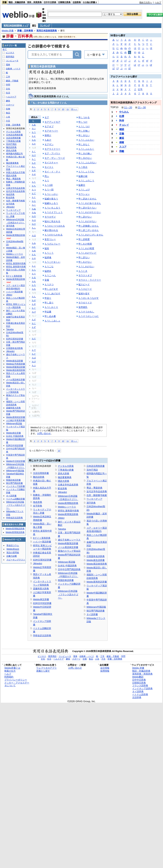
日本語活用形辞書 (96, 466)
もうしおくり (51, 307)
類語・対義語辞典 (17, 2)
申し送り (49, 303)
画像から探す (43, 671)
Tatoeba (62, 529)
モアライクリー (52, 149)
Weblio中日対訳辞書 (15, 461)
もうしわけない (86, 267)
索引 (34, 26)
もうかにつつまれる (55, 226)
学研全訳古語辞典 (42, 635)
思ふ (47, 176)
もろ (34, 285)
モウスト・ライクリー (90, 280)
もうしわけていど (87, 253)
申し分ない (84, 135)
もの (34, 216)
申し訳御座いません (89, 226)
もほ (34, 236)
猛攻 (47, 248)
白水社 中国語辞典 (67, 566)
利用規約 (9, 677)
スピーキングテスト (16, 560)
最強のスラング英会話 (69, 551)
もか (34, 144)
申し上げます (51, 289)
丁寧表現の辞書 (66, 470)
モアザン (49, 144)
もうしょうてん (86, 172)
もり (34, 274)
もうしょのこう (86, 181)
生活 (8, 93)
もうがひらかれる (54, 235)
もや (34, 258)
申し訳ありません (87, 199)
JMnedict (38, 563)
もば (34, 358)
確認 (122, 129)
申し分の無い (85, 154)
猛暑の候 (83, 176)
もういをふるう (52, 208)
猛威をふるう (51, 203)
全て (5, 49)
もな (34, 201)
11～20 (128, 107)
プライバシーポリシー (16, 680)
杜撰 (122, 116)
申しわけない (85, 262)
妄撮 (47, 280)
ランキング (45, 26)
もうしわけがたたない (90, 212)
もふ (34, 228)
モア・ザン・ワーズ (55, 158)
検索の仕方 (10, 671)
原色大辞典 (64, 473)
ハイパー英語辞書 (42, 542)
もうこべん (50, 275)
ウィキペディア (94, 499)
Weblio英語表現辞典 (97, 564)
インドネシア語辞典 (142, 688)
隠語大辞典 (64, 481)
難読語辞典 (39, 477)
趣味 (8, 101)
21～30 (142, 107)
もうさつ (49, 284)
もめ (34, 251)
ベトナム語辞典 (140, 694)
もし (34, 167)
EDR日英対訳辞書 (42, 560)
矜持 (122, 120)
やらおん (124, 112)
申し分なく (84, 144)
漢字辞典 (91, 503)
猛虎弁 (48, 271)
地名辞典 (38, 502)
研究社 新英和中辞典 (16, 263)
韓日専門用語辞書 (96, 611)
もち (34, 186)
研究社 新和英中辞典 (68, 511)
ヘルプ (158, 2)
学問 (8, 85)
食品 (8, 113)
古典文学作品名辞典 (68, 485)
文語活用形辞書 (41, 473)
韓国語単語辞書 (66, 580)
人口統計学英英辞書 (15, 420)
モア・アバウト (52, 154)
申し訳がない (85, 217)
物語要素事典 (65, 477)
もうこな (49, 267)
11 (68, 109)
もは (34, 220)
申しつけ (83, 122)
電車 (8, 65)
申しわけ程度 (85, 244)
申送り (48, 298)
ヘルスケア (11, 97)
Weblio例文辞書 (41, 599)
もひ (34, 224)
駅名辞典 (62, 488)
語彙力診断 (12, 556)
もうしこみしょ (52, 321)
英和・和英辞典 (34, 2)
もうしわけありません (90, 203)
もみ (34, 243)
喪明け (48, 135)
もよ (34, 266)
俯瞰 (122, 142)
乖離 (122, 151)
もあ (34, 125)
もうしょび (84, 190)
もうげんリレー (52, 244)
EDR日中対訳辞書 (42, 603)
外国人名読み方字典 (15, 172)
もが (34, 300)
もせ (34, 174)
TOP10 (114, 107)
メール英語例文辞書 (68, 547)
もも (34, 255)
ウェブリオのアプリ (46, 668)
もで (34, 350)
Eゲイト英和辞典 (42, 538)
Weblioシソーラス (67, 507)
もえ (34, 136)
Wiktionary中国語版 (96, 607)
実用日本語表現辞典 (47, 31)
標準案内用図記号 (14, 154)
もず (34, 327)
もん (34, 297)
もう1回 (48, 185)
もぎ (34, 304)
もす (34, 171)
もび (34, 362)
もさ (34, 163)
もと (34, 197)
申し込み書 (50, 316)
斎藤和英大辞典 (41, 589)
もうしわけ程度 (86, 248)
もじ (34, 323)
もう (34, 132)
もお (34, 140)
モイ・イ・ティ (52, 172)
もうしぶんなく (86, 149)
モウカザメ (50, 217)
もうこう (49, 253)
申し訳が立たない (87, 208)
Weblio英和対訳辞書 (97, 582)
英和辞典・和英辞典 (142, 674)
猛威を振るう (51, 199)
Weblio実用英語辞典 (68, 514)
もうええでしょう (54, 212)
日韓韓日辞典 (64, 2)
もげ (34, 312)
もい (34, 129)
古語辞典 (77, 2)
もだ (34, 339)
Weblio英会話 (13, 549)
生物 (8, 109)
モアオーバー (51, 131)
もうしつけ (84, 127)
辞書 (5, 2)
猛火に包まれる (52, 221)
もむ (34, 247)
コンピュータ (12, 61)
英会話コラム (13, 545)
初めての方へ (146, 2)
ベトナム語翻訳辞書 (15, 499)
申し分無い (84, 131)
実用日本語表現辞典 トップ (16, 26)
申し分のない (85, 158)
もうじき (83, 271)
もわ (34, 289)
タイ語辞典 (138, 691)
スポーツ (10, 105)
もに (34, 205)
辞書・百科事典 (25, 31)
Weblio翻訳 (138, 677)
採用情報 (105, 671)
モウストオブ (85, 275)
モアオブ (49, 127)
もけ (34, 155)
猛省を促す (84, 294)
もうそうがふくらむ (89, 316)
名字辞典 (38, 506)
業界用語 (10, 57)
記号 (140, 89)
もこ (34, 159)
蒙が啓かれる (51, 230)
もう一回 (49, 190)
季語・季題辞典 (94, 488)
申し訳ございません (89, 230)
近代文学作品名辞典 (97, 491)
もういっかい (51, 194)
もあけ (48, 140)
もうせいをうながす (89, 298)
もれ (34, 281)
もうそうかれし (86, 312)
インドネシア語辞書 (15, 486)
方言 (8, 121)
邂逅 (122, 138)
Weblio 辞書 (8, 31)
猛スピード (84, 284)
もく (34, 152)
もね (34, 213)
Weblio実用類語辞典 (68, 503)
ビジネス (10, 53)
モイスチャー (51, 163)
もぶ (34, 365)
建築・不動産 (12, 81)
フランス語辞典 (140, 686)
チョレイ (124, 125)
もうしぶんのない (87, 163)
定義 (122, 134)
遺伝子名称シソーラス (69, 540)
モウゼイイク (85, 303)
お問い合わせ (44, 433)
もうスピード (85, 289)
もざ (34, 320)
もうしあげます (52, 294)
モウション (84, 194)
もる (34, 278)
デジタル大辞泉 (66, 466)
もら (34, 270)
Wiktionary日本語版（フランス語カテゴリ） (68, 594)
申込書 (48, 312)
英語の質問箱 (13, 553)
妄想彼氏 (83, 307)
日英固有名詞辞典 (96, 556)
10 (63, 109)
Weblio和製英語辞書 (68, 543)
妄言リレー (50, 239)
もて (34, 194)
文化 (8, 89)
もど (34, 354)
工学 (8, 77)
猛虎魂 (48, 257)
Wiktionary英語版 (66, 562)
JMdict (61, 518)
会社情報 (105, 668)
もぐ (34, 308)
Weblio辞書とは (12, 668)
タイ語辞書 (92, 614)
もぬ (34, 209)
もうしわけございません (91, 235)
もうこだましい (52, 262)
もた (34, 182)
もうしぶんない (86, 140)
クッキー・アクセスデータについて (17, 684)
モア (47, 117)
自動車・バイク (13, 69)
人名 (8, 117)
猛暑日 (82, 185)
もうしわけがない (87, 221)
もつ (34, 190)
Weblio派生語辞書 (96, 560)
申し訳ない (84, 257)
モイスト (49, 167)
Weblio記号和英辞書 (15, 364)
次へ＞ (74, 109)
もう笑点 (83, 167)
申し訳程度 (84, 239)
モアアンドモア (52, 122)
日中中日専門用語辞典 (69, 569)
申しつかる (84, 117)
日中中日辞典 (50, 2)
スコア (123, 147)
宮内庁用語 (92, 470)
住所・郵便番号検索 (97, 495)
